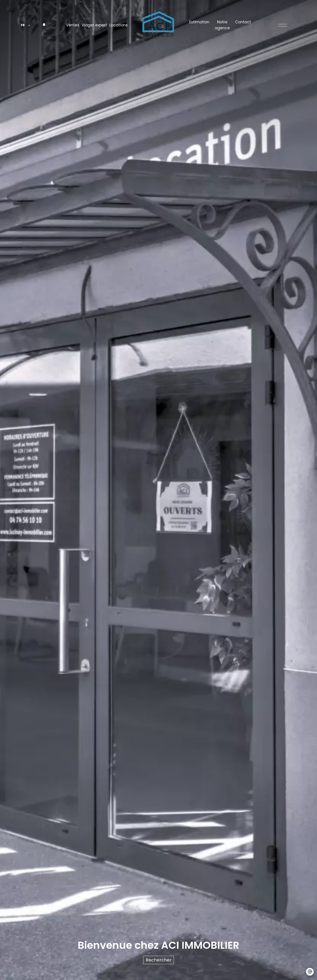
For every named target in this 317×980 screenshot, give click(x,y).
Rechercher (159, 960)
